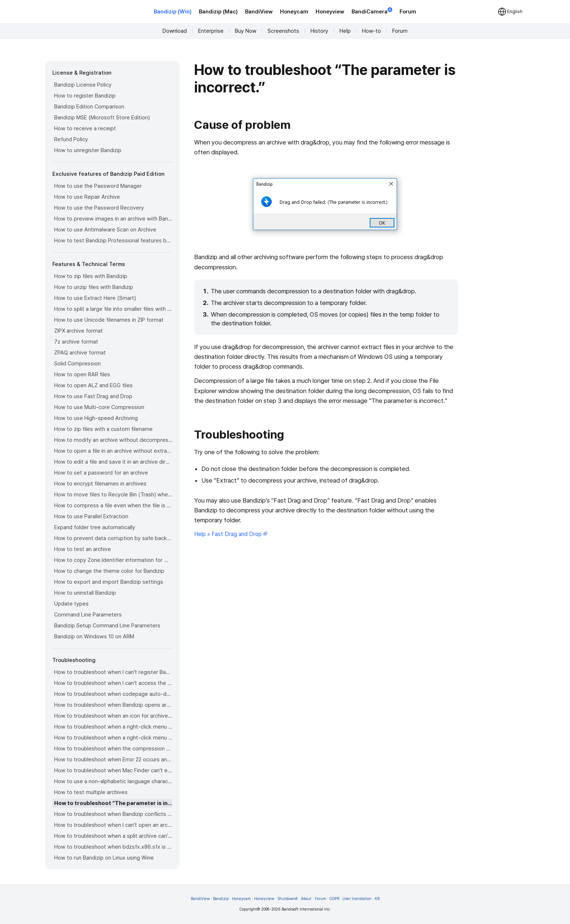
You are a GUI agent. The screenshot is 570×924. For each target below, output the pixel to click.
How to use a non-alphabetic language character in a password (113, 781)
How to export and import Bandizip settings (109, 582)
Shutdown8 (288, 899)
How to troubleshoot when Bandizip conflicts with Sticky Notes (113, 814)
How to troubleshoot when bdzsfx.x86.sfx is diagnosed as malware (113, 847)
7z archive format (76, 342)
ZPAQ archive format (80, 353)
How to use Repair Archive (87, 197)
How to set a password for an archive (101, 473)
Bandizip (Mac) (218, 12)
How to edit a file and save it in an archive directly (113, 462)
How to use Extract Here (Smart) (95, 298)
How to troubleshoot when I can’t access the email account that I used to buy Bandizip (113, 683)
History (319, 31)
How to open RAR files (82, 374)
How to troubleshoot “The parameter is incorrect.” (113, 803)
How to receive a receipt (85, 128)
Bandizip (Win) (173, 12)
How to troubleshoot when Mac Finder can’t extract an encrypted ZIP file (113, 770)
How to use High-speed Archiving (96, 418)
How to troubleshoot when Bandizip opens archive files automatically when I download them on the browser (113, 705)
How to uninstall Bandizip (85, 593)
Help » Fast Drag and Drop (231, 534)
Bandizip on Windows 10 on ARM (94, 637)
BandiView (259, 12)
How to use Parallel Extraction (91, 516)
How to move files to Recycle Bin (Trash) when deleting (113, 495)
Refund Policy (71, 139)
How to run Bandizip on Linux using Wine (104, 858)
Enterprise (211, 31)
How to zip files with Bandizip (91, 276)
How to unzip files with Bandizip (94, 287)
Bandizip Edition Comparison (89, 107)
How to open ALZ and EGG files (93, 385)
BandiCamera (372, 11)
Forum (408, 12)
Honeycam (294, 12)
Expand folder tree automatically (95, 527)
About (306, 899)
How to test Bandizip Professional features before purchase (113, 241)
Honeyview (330, 12)
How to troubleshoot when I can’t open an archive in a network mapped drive (113, 825)
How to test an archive (83, 549)
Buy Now (246, 31)
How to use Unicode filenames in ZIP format (109, 320)
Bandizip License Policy (83, 85)
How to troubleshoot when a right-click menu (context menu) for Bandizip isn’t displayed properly (113, 738)
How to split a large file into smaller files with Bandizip (113, 309)
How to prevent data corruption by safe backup (113, 538)
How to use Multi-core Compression (99, 407)
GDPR (334, 899)
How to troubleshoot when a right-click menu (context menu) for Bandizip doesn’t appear (113, 727)
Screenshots (283, 31)
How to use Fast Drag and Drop (93, 396)
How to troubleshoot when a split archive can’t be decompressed (113, 836)
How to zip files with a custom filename (103, 429)
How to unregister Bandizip (88, 150)
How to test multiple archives (91, 792)
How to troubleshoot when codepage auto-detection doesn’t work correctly (113, 694)
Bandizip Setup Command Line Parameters (107, 626)
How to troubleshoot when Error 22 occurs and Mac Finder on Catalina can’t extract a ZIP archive (113, 760)
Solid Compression (77, 364)
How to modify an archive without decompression (113, 440)
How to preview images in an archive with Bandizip (113, 219)
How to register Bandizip (85, 96)
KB (377, 899)
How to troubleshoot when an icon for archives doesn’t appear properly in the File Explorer (113, 716)
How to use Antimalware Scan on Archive (105, 230)
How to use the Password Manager (98, 186)
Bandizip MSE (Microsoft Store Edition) (102, 118)
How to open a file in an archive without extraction (113, 451)
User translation (357, 899)
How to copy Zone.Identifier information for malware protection (113, 560)
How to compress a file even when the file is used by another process (113, 505)
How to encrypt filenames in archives (100, 484)
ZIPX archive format (79, 331)
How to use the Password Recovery (99, 208)
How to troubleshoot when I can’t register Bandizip (113, 672)
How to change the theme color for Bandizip (109, 571)
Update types (71, 604)
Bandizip (221, 899)
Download (175, 31)
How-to (372, 31)
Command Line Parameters (88, 615)
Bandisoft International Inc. (306, 909)
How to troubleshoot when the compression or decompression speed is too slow (113, 749)
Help (345, 31)
